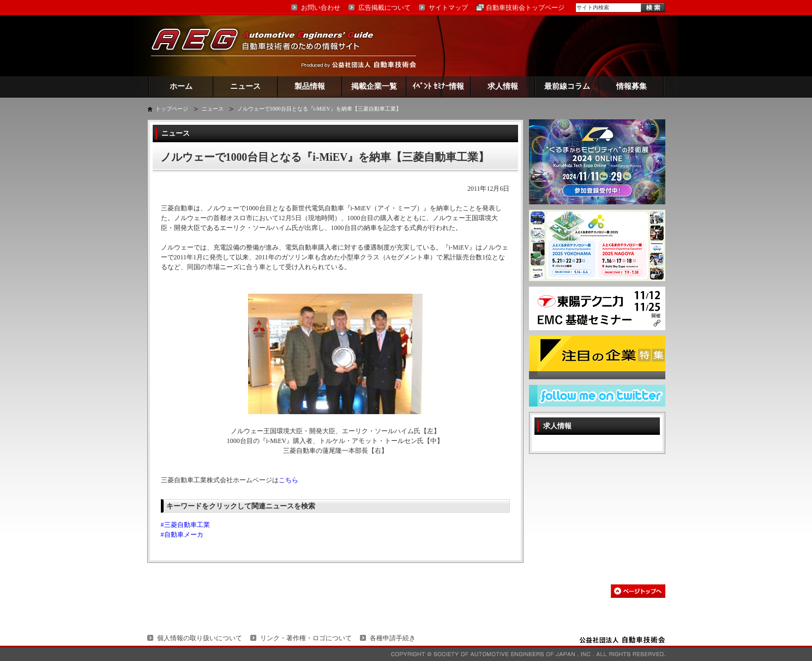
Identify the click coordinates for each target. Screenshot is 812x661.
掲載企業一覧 (374, 86)
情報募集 (631, 86)
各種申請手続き (393, 638)
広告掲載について (384, 8)
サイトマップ (448, 8)
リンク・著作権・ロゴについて (306, 638)
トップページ (172, 109)
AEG (269, 46)
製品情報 (310, 86)
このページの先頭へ (638, 591)
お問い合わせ (321, 8)
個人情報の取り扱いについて (200, 638)
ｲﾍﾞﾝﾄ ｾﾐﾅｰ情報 (438, 86)
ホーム (181, 86)
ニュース (245, 86)
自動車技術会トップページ (525, 8)
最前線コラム (567, 86)
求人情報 (503, 86)
